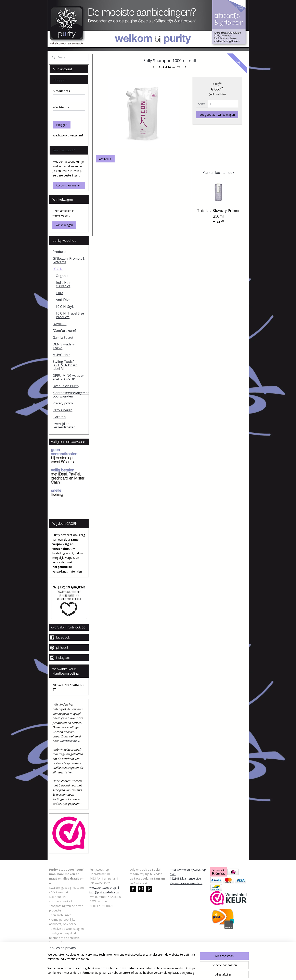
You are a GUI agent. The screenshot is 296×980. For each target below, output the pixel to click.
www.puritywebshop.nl (104, 888)
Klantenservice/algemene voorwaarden (71, 395)
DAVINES (60, 324)
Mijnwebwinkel (193, 973)
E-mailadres (61, 91)
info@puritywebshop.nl (104, 892)
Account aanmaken (69, 185)
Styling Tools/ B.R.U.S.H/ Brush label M (65, 365)
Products (59, 252)
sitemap (134, 973)
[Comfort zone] (64, 331)
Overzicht (105, 159)
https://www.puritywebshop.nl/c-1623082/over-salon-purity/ (67, 951)
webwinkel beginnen (158, 973)
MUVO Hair (61, 355)
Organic (62, 276)
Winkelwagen (64, 225)
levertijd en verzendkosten (64, 426)
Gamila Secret (63, 338)
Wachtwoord (62, 107)
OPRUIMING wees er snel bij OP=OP (68, 377)
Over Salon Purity (66, 386)
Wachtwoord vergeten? (68, 135)
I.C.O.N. (58, 269)
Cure (60, 293)
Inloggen (62, 125)
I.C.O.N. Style (65, 307)
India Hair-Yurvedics (64, 284)
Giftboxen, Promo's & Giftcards (69, 260)
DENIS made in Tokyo (64, 346)
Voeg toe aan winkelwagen (217, 115)
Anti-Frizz (63, 300)
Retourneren (62, 410)
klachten (59, 417)
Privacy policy (63, 403)
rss (142, 973)
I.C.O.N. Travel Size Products (70, 315)
